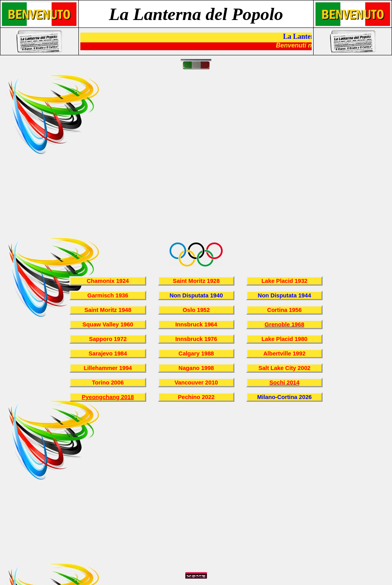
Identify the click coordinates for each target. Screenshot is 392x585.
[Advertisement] (73, 160)
